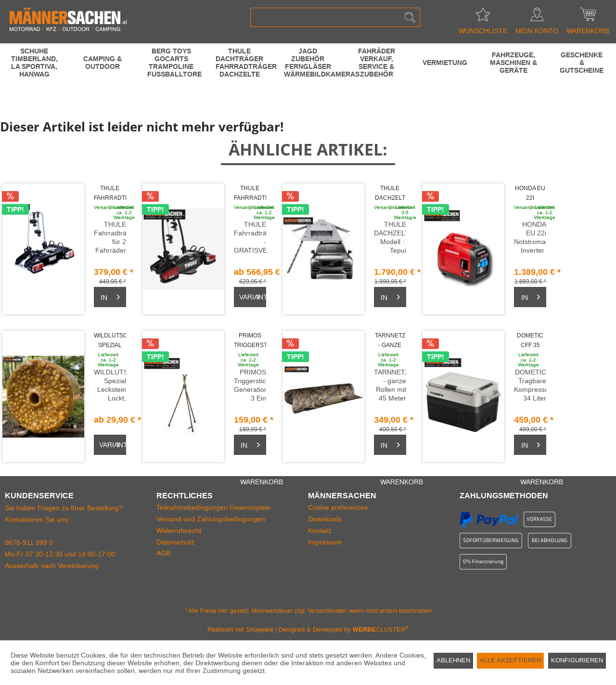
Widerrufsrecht (179, 530)
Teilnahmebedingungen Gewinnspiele (213, 507)
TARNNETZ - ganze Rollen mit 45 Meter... (390, 341)
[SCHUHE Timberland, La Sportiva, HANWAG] (34, 63)
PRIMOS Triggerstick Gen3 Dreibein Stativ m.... (250, 341)
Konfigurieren (577, 660)
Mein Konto (537, 17)
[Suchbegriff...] (335, 17)
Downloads (325, 519)
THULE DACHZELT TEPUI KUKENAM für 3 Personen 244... (390, 194)
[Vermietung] (445, 63)
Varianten (253, 295)
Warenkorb (588, 17)
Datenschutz (175, 542)
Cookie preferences (338, 507)
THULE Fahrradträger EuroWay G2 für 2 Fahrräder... (110, 194)
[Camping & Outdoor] (103, 63)
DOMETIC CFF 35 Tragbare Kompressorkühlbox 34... (530, 341)
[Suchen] (410, 17)
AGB (163, 553)
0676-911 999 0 (29, 543)
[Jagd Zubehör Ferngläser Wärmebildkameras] (308, 63)
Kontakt (320, 530)
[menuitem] (335, 17)
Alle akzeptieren (510, 660)
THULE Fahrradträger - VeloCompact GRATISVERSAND (250, 194)
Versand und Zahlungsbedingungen (211, 519)
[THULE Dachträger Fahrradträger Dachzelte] (240, 63)
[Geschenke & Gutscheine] (582, 63)
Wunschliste (483, 17)
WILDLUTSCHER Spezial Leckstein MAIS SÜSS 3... (110, 341)
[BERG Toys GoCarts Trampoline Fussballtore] (171, 63)
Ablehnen (453, 660)
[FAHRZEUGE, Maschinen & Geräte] (513, 63)
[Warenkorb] (110, 297)
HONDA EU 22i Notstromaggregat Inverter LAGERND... (530, 194)
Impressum (325, 542)
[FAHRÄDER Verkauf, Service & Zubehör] (376, 63)
